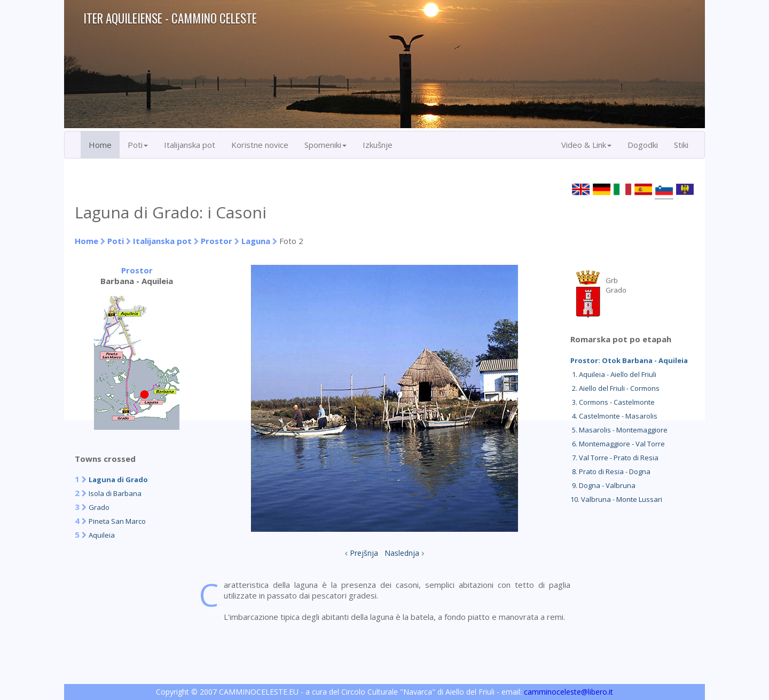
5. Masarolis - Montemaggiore (619, 430)
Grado (99, 507)
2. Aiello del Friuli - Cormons (615, 388)
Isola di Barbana (115, 493)
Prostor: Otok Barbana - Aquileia (629, 360)
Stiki (681, 145)
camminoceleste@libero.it (568, 692)
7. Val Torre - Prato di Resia (614, 458)
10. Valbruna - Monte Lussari (616, 499)
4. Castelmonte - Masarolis (614, 416)
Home (100, 145)
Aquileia (102, 535)
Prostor (218, 241)
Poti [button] (138, 145)
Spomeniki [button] (325, 145)
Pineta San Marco (117, 521)
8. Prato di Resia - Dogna (610, 471)
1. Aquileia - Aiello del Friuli (613, 374)
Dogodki (643, 145)
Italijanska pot (190, 145)
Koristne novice (260, 145)
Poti (116, 241)
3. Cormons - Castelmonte (613, 402)
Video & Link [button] (586, 145)
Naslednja (402, 553)
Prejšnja (364, 553)
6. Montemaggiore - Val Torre (618, 444)
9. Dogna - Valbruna (603, 485)
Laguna (256, 241)
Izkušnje (378, 145)
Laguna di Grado (118, 479)
